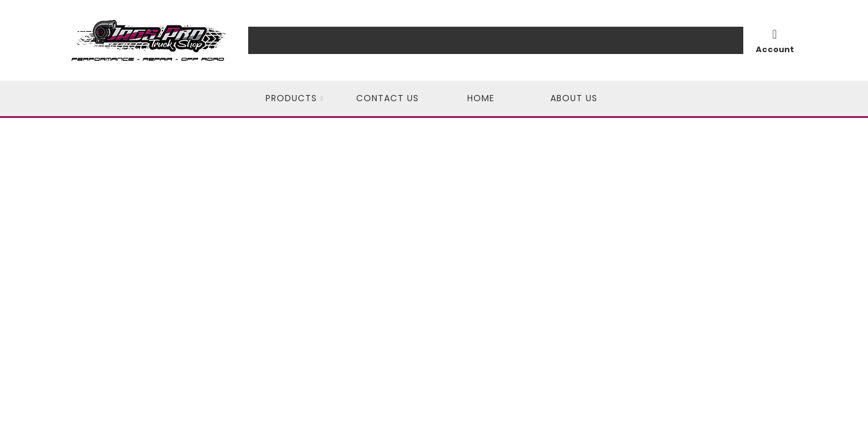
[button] (295, 98)
